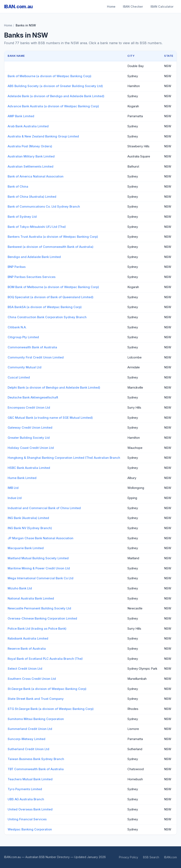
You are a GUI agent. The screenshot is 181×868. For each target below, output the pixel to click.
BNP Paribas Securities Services (32, 277)
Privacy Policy (129, 857)
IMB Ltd (13, 488)
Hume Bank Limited (22, 478)
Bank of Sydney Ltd (22, 217)
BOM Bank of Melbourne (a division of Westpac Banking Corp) (53, 287)
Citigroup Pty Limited (23, 337)
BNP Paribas (17, 267)
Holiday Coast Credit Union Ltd (31, 448)
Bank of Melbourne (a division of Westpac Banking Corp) (49, 76)
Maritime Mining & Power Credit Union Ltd (39, 568)
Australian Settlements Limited (31, 167)
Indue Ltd (15, 498)
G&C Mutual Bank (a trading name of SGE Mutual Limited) (50, 418)
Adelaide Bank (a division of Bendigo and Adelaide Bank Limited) (56, 96)
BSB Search (151, 857)
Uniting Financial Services (27, 819)
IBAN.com (170, 857)
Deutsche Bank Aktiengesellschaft (33, 397)
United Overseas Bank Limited (30, 809)
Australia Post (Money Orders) (30, 146)
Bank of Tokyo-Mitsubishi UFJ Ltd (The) (37, 227)
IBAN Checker (133, 7)
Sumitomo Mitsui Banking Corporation (36, 719)
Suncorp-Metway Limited (26, 739)
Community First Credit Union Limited (36, 357)
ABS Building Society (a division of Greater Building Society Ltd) (55, 86)
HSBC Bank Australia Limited (29, 468)
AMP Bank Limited (21, 116)
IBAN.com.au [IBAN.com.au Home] (18, 7)
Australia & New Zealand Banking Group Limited (43, 136)
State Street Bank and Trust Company (36, 699)
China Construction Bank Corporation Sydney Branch (47, 317)
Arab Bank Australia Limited (28, 126)
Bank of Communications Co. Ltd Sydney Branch (44, 207)
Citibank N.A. (17, 327)
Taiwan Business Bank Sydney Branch (36, 759)
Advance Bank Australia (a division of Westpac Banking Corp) (53, 106)
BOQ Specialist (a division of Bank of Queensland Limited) (51, 297)
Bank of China (18, 187)
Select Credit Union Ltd (25, 669)
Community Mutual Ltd (25, 367)
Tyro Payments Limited (25, 789)
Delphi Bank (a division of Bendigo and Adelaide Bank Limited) (54, 388)
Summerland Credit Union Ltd (30, 729)
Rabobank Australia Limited (28, 639)
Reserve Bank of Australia (27, 649)
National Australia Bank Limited (31, 598)
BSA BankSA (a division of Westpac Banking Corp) (45, 307)
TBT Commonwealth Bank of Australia (36, 769)
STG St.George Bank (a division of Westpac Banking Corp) (51, 709)
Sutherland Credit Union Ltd (28, 749)
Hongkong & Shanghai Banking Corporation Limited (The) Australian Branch (64, 458)
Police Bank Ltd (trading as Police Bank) (37, 629)
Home (111, 7)
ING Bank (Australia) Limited (28, 518)
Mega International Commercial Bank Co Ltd (41, 578)
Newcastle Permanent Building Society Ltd (39, 608)
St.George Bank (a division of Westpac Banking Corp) (47, 689)
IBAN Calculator (162, 7)
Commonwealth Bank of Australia (32, 347)
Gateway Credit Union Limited (30, 428)
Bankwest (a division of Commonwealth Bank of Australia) (51, 247)
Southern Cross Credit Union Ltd (32, 679)
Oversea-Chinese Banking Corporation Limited (42, 618)
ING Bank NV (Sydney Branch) (30, 528)
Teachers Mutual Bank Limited (30, 779)
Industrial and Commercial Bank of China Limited (44, 508)
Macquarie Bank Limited (26, 548)
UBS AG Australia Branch (26, 799)
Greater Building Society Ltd (29, 438)
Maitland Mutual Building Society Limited (38, 558)
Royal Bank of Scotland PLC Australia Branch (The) (45, 659)
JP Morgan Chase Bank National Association (41, 538)
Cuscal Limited (19, 377)
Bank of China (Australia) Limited (32, 197)
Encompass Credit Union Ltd (29, 408)
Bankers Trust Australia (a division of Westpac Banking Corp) (53, 237)
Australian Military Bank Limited (31, 156)
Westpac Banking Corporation (30, 829)
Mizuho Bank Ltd (20, 588)
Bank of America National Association (36, 176)
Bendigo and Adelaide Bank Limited (34, 257)
